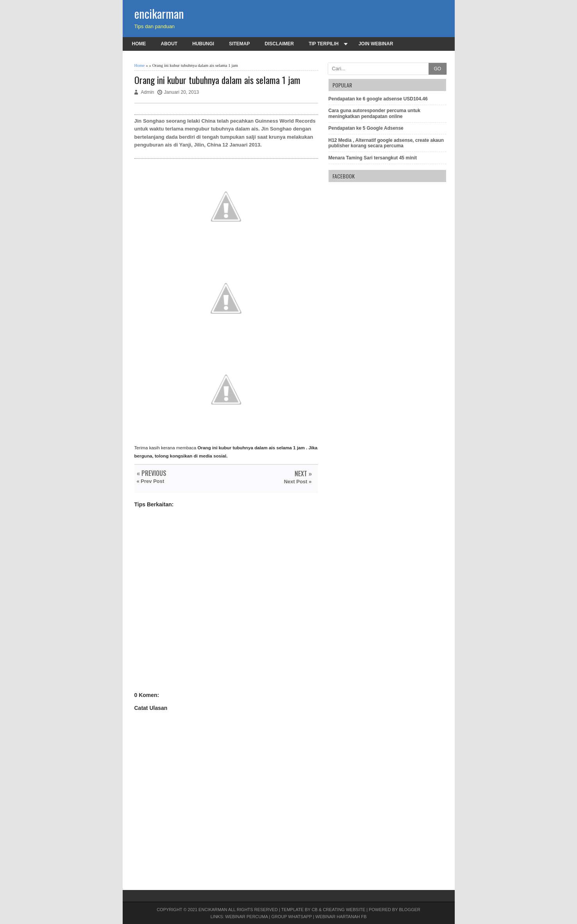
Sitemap (239, 44)
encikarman (159, 13)
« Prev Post (151, 481)
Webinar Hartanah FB (341, 917)
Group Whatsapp (291, 917)
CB (315, 910)
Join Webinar (376, 44)
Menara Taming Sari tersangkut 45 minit (373, 158)
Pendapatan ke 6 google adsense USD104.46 (378, 99)
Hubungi (203, 44)
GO (437, 69)
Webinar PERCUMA (247, 917)
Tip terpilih (323, 44)
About (169, 44)
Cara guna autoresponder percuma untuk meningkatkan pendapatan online (374, 113)
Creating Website (344, 910)
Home (139, 44)
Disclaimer (280, 44)
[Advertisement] (226, 607)
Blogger (409, 910)
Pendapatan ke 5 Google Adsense (366, 128)
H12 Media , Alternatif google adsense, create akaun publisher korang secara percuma (386, 143)
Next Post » (298, 482)
